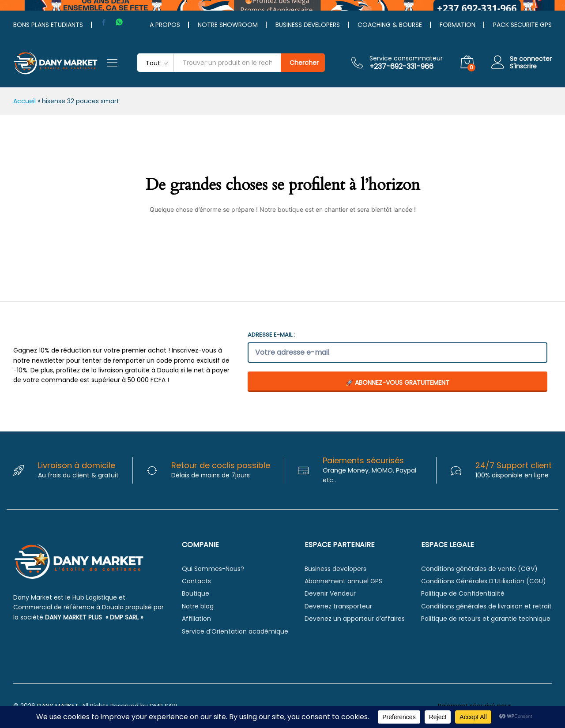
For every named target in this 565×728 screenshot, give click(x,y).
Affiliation (196, 619)
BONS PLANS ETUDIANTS (48, 25)
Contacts (196, 581)
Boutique (196, 593)
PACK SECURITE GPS (522, 25)
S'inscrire (523, 66)
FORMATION (458, 25)
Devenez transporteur (338, 606)
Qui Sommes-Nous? (213, 569)
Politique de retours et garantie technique (486, 619)
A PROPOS (165, 25)
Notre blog (198, 606)
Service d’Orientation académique (235, 631)
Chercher (304, 63)
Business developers (335, 569)
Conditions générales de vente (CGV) (479, 569)
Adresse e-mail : (271, 335)
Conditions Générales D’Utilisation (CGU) (484, 581)
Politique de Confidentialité (463, 593)
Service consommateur (406, 58)
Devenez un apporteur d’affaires (355, 619)
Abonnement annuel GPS (343, 581)
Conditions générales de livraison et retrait (486, 606)
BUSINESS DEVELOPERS (308, 25)
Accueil (24, 101)
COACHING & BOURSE (390, 25)
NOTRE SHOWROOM (228, 25)
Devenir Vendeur (330, 593)
